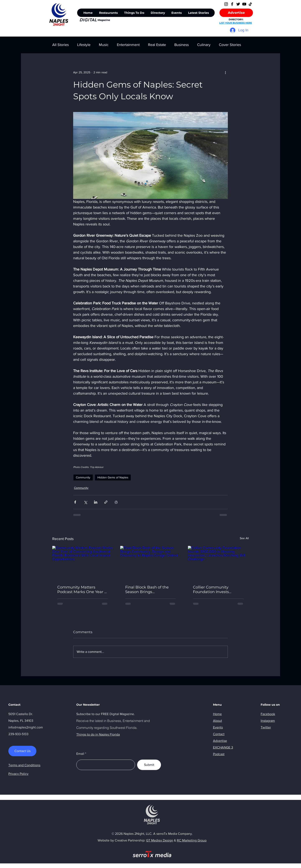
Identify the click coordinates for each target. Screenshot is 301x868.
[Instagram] (226, 4)
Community (83, 477)
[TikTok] (250, 4)
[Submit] (149, 765)
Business (182, 45)
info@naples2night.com (26, 727)
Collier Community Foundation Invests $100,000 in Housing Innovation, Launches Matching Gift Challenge (216, 590)
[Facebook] (232, 4)
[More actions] (225, 72)
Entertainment (128, 45)
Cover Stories (230, 45)
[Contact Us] (22, 751)
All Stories (61, 45)
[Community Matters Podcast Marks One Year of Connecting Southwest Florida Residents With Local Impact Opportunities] (83, 563)
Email (80, 754)
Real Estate (157, 45)
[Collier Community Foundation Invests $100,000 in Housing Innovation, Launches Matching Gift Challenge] (218, 563)
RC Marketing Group (192, 840)
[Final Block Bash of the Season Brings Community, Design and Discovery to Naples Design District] (151, 563)
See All (244, 538)
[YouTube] (244, 4)
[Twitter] (238, 4)
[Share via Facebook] (75, 502)
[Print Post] (116, 502)
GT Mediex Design (160, 840)
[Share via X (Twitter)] (85, 502)
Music (104, 45)
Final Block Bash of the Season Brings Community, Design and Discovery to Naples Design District (148, 590)
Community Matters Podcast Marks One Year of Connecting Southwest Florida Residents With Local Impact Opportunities (83, 590)
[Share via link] (106, 502)
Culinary (204, 45)
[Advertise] (236, 13)
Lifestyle (84, 45)
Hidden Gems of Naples (113, 477)
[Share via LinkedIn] (96, 502)
